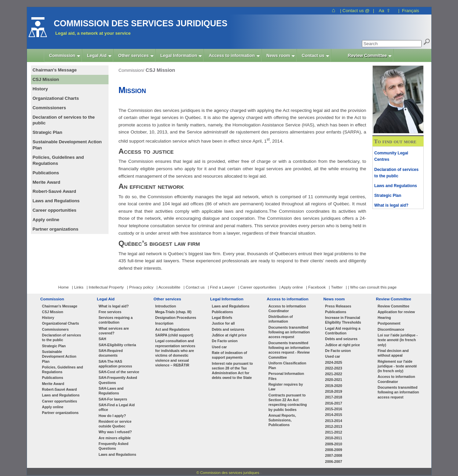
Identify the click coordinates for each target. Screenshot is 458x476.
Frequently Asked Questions (114, 446)
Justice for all (223, 323)
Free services (110, 312)
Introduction (166, 306)
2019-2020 (334, 386)
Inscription (164, 323)
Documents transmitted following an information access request (289, 332)
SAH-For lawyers (113, 399)
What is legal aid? (391, 205)
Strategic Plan (388, 196)
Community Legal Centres (391, 156)
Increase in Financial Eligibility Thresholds (343, 320)
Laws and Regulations (396, 186)
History (48, 318)
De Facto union (225, 341)
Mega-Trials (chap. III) (174, 312)
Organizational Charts (61, 323)
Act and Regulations (173, 329)
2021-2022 (334, 374)
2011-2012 (334, 432)
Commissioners (55, 329)
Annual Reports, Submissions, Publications (282, 420)
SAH (102, 339)
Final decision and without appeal (393, 353)
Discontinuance (391, 329)
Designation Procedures (176, 318)
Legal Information (227, 299)
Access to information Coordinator (287, 308)
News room (334, 299)
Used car (220, 347)
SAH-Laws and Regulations (111, 391)
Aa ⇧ (385, 11)
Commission (52, 299)
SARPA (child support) (174, 335)
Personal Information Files (286, 376)
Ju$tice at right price (229, 335)
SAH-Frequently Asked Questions (118, 380)
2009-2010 (334, 444)
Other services (167, 299)
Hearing (384, 318)
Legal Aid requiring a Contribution (343, 331)
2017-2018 (334, 397)
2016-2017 (334, 403)
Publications (53, 378)
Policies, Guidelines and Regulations (63, 369)
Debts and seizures (228, 329)
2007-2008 (334, 455)
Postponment (389, 323)
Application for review (396, 312)
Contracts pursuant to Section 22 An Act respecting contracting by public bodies (288, 402)
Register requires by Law (286, 387)
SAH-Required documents (111, 353)
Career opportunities (60, 401)
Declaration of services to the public (396, 173)
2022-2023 (334, 368)
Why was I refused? (115, 432)
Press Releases (338, 306)
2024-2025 (334, 362)
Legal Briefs (222, 318)
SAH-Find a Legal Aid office (117, 407)
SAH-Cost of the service (119, 372)
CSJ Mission (53, 312)
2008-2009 (334, 450)
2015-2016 (334, 409)
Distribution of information (281, 319)
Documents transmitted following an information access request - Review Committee (289, 350)
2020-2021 (334, 380)
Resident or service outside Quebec (115, 424)
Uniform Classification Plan (287, 365)
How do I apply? (112, 416)
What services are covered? (114, 331)
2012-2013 (334, 426)
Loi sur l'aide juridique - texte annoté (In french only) (398, 340)
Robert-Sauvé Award (59, 389)
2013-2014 (334, 421)
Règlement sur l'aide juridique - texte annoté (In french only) (397, 366)
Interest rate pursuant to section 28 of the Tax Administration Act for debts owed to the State (233, 371)
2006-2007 (334, 462)
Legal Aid (106, 299)
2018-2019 (334, 391)
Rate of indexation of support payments (230, 355)
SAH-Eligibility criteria (117, 345)
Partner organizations (60, 413)
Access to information (288, 299)
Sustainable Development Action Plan (59, 356)
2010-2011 (334, 438)
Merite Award (53, 384)
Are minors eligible (115, 438)
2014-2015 (334, 415)
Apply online (53, 407)
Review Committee (394, 299)
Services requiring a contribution (116, 320)
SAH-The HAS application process (115, 364)
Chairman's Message (60, 306)
